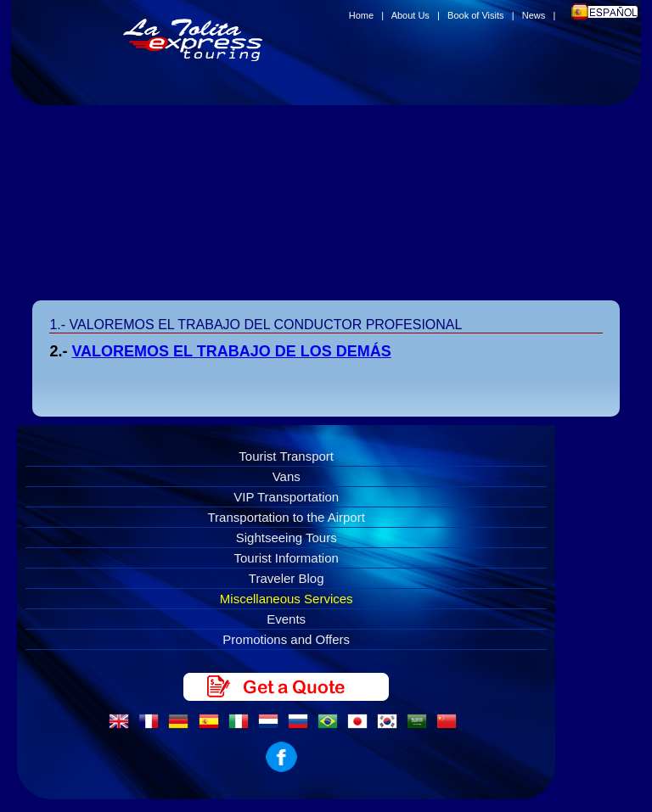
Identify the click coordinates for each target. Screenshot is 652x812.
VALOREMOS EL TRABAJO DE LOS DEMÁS (231, 351)
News (534, 15)
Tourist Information (287, 558)
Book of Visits (475, 15)
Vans (287, 476)
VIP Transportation (286, 497)
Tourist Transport (286, 456)
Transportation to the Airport (287, 517)
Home (361, 15)
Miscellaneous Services (287, 599)
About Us (410, 15)
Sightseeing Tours (287, 538)
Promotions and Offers (286, 639)
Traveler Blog (287, 578)
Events (286, 619)
